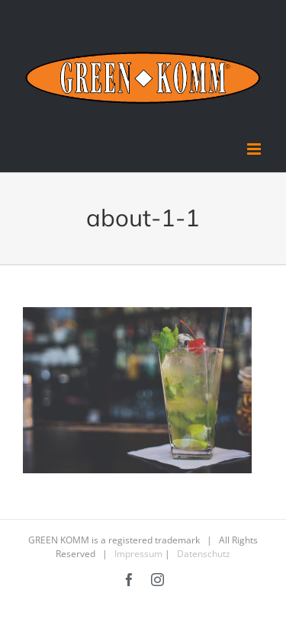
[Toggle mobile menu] (255, 149)
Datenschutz (204, 554)
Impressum (138, 554)
